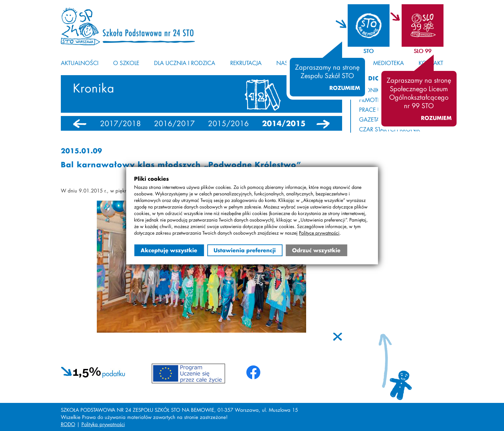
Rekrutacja (246, 63)
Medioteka (389, 63)
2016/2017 (174, 124)
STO (368, 51)
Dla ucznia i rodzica (185, 63)
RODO (68, 424)
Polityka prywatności (103, 424)
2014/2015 (284, 124)
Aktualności (80, 63)
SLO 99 (423, 51)
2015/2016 (228, 124)
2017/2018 (121, 124)
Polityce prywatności (319, 233)
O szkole (126, 63)
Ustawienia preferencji (245, 250)
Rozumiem (345, 88)
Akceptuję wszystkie (169, 250)
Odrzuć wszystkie (316, 250)
